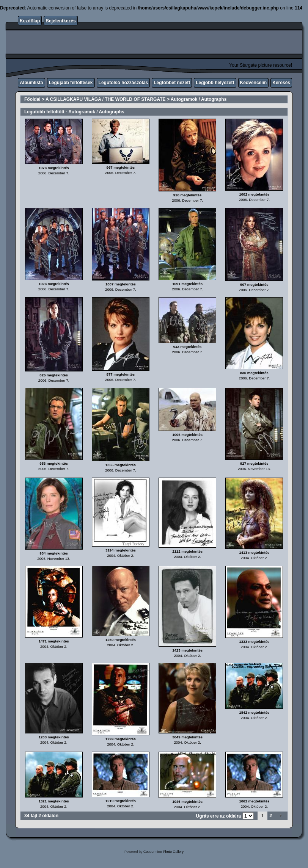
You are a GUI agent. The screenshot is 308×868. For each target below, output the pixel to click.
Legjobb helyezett (215, 83)
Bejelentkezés (60, 21)
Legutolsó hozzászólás (123, 83)
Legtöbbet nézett (172, 83)
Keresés (281, 83)
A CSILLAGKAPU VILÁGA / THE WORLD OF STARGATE (106, 99)
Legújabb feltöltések (71, 83)
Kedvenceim (254, 83)
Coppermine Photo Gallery (163, 852)
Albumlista (31, 83)
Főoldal (32, 99)
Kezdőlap (30, 21)
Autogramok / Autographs (199, 99)
